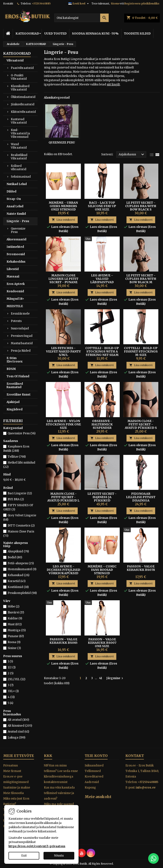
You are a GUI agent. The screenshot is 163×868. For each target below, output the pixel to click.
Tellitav (17, 457)
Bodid (15, 557)
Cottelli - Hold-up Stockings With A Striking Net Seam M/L (102, 353)
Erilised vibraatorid (19, 168)
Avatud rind (18, 732)
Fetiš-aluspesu (21, 563)
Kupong (90, 788)
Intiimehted (15, 247)
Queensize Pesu (18, 230)
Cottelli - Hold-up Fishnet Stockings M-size (141, 351)
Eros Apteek (16, 284)
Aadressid (92, 782)
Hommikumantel (22, 569)
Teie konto (96, 756)
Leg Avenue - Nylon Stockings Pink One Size (63, 424)
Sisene (115, 3)
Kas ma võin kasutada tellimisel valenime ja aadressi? (59, 793)
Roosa (14, 642)
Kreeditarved (94, 777)
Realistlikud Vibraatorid (19, 157)
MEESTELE (15, 306)
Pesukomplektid (22, 593)
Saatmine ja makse (17, 788)
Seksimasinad (21, 177)
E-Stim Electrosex (15, 360)
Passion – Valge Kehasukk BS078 (141, 568)
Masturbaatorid (22, 343)
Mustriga (17, 630)
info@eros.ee (146, 788)
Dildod (11, 192)
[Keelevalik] (79, 4)
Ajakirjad (13, 402)
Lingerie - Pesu (18, 221)
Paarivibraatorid (22, 68)
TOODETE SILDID (137, 33)
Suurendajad (20, 328)
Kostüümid (18, 587)
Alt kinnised (20, 726)
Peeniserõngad (22, 336)
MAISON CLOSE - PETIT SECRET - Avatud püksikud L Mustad (63, 499)
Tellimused (93, 771)
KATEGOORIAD (27, 33)
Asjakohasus (132, 155)
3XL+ (13, 691)
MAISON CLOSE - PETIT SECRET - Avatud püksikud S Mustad (141, 426)
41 (101, 678)
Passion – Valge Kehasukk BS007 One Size (102, 643)
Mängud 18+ (15, 299)
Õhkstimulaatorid (23, 97)
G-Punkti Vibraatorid (19, 77)
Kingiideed (15, 409)
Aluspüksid (18, 551)
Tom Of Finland (18, 376)
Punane (16, 636)
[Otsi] (81, 18)
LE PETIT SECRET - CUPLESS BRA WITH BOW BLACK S (141, 206)
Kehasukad (18, 575)
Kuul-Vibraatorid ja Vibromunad (20, 133)
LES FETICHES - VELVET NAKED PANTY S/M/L (63, 351)
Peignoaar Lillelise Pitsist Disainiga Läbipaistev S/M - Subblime (141, 500)
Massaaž (13, 277)
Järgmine (115, 678)
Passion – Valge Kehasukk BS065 (63, 641)
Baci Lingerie (20, 493)
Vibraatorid (15, 61)
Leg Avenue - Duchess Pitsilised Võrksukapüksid (63, 570)
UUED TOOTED (56, 33)
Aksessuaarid (16, 239)
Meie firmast (12, 771)
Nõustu (59, 856)
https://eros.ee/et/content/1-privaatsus (37, 846)
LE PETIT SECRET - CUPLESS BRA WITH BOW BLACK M (141, 279)
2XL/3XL (16, 679)
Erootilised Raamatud (15, 385)
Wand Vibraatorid (19, 146)
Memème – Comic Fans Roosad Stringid (102, 570)
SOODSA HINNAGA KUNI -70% (95, 33)
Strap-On (14, 199)
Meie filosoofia (13, 793)
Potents (16, 321)
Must (15, 624)
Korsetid (17, 581)
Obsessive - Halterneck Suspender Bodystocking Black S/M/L (102, 428)
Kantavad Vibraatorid (19, 121)
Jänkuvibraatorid (23, 104)
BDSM (11, 369)
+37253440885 (41, 3)
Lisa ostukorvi (63, 220)
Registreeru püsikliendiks (142, 3)
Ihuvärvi (16, 612)
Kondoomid (15, 291)
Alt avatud (18, 720)
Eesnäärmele (20, 314)
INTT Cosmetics (21, 526)
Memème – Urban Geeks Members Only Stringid (63, 206)
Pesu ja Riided (21, 351)
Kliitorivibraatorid (23, 112)
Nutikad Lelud (17, 184)
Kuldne (15, 618)
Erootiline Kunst (19, 395)
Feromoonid (16, 254)
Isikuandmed (94, 766)
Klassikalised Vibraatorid (20, 88)
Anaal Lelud (15, 206)
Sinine (14, 648)
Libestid (13, 269)
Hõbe (13, 607)
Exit (24, 856)
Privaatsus (11, 766)
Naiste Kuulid (16, 214)
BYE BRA (16, 499)
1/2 (12, 667)
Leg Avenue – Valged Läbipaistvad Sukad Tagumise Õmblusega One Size (102, 282)
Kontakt (8, 3)
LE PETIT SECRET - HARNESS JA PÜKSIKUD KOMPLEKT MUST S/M (102, 499)
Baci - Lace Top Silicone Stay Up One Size (102, 206)
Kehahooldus (16, 262)
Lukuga (16, 738)
